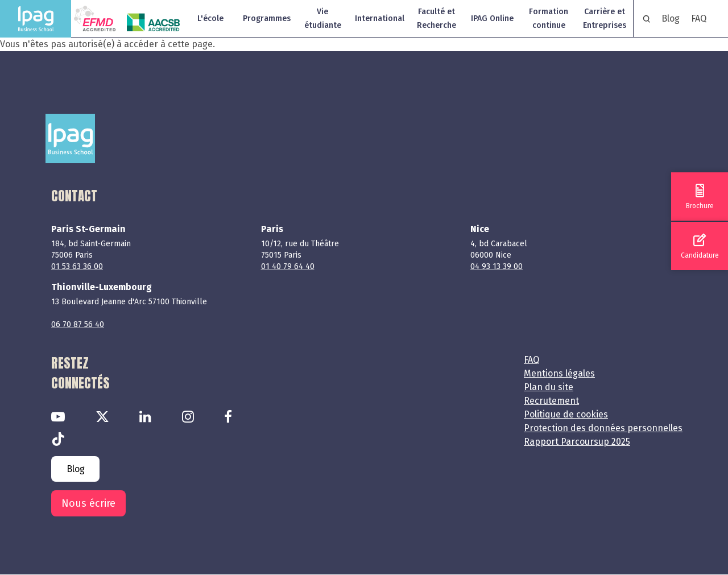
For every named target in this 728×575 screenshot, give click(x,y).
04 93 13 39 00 (497, 266)
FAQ (699, 18)
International (380, 18)
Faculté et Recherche (437, 18)
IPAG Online (492, 18)
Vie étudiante (323, 18)
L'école (210, 18)
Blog (671, 18)
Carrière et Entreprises (605, 18)
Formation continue (549, 18)
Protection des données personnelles (603, 428)
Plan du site (549, 387)
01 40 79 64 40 (288, 266)
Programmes (267, 18)
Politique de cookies (566, 414)
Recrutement (551, 401)
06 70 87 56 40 (78, 324)
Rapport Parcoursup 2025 (577, 442)
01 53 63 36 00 (77, 266)
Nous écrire (88, 503)
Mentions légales (559, 373)
